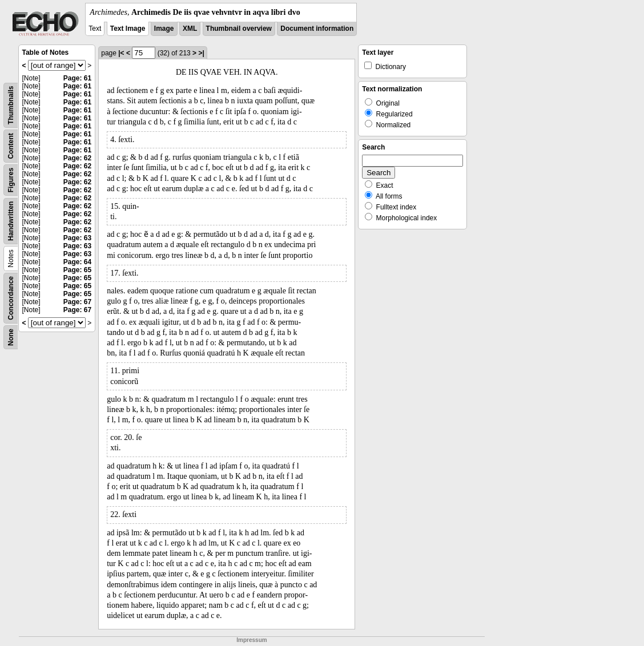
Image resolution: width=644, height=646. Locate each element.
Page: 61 (77, 78)
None (11, 337)
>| (201, 53)
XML (190, 29)
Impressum (251, 640)
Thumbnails (11, 105)
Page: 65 (77, 270)
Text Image (128, 29)
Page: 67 (77, 302)
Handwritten (11, 221)
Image (164, 29)
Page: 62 (77, 158)
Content (11, 146)
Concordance (11, 298)
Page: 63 (77, 238)
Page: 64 (77, 262)
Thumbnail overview (239, 29)
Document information (317, 29)
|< (121, 53)
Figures (11, 180)
